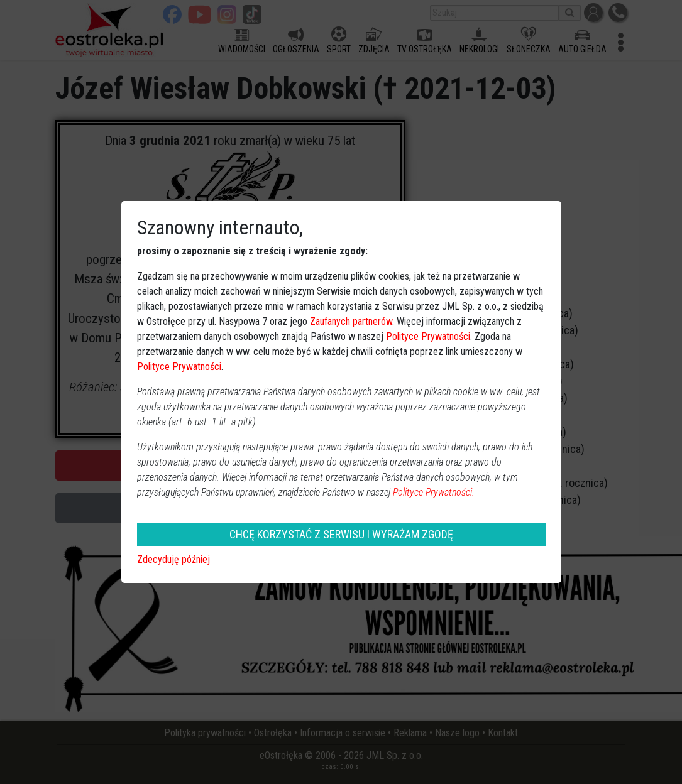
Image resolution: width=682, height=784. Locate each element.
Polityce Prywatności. (434, 492)
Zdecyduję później (173, 559)
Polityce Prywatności (428, 336)
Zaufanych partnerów (351, 321)
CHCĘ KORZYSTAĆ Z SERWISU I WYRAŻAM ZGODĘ (341, 534)
